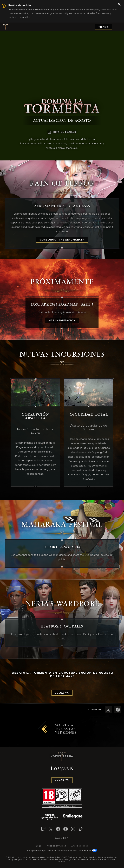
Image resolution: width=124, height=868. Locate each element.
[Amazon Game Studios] (50, 818)
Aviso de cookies (80, 846)
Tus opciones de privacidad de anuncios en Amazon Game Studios (62, 851)
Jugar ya (62, 780)
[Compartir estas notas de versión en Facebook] (118, 710)
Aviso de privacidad (56, 846)
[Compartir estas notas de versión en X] (108, 710)
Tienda (104, 27)
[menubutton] (118, 27)
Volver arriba (62, 756)
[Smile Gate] (73, 818)
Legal (39, 846)
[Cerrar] (119, 4)
